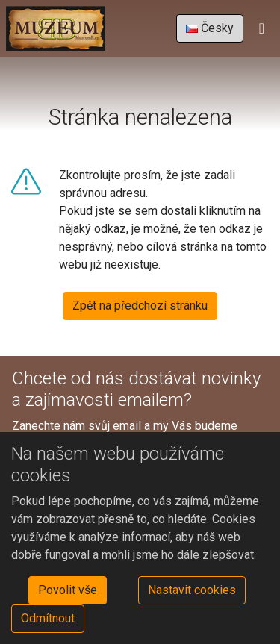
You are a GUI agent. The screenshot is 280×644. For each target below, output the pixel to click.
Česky (210, 28)
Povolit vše (68, 590)
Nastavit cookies (192, 590)
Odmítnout (48, 618)
